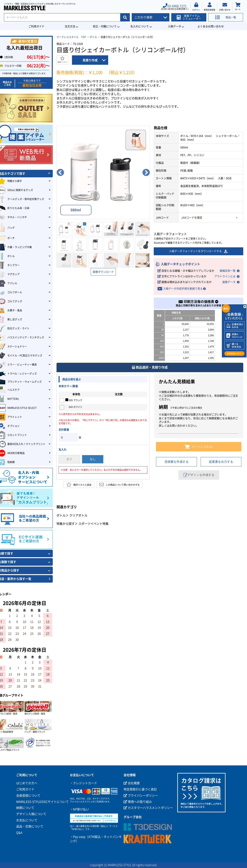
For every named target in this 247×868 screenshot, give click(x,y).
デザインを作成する (199, 475)
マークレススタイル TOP (71, 37)
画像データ (229, 282)
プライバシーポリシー (141, 796)
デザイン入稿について (31, 814)
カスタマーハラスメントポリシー (148, 808)
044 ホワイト (74, 407)
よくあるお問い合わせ (211, 26)
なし (93, 459)
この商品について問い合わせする (119, 485)
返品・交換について (30, 826)
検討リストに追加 (79, 485)
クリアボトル (78, 515)
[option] (103, 172)
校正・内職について (105, 26)
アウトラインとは (225, 276)
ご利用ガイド (36, 26)
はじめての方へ (27, 783)
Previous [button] (60, 172)
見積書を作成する (177, 462)
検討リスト (62, 60)
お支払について (27, 820)
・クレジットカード (83, 783)
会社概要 (132, 783)
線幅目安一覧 (228, 271)
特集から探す (66, 524)
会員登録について (28, 796)
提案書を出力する (221, 462)
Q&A (19, 833)
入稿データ (174, 26)
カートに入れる (199, 447)
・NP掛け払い (80, 809)
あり (69, 459)
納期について (25, 808)
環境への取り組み (138, 802)
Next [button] (146, 172)
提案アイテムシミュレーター (189, 17)
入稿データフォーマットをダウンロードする (198, 251)
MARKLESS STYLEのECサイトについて (42, 802)
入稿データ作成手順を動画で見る (183, 289)
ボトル (93, 37)
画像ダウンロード (103, 272)
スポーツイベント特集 (93, 524)
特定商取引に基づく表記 (140, 789)
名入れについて (140, 26)
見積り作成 (90, 60)
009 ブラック (74, 400)
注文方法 (70, 26)
